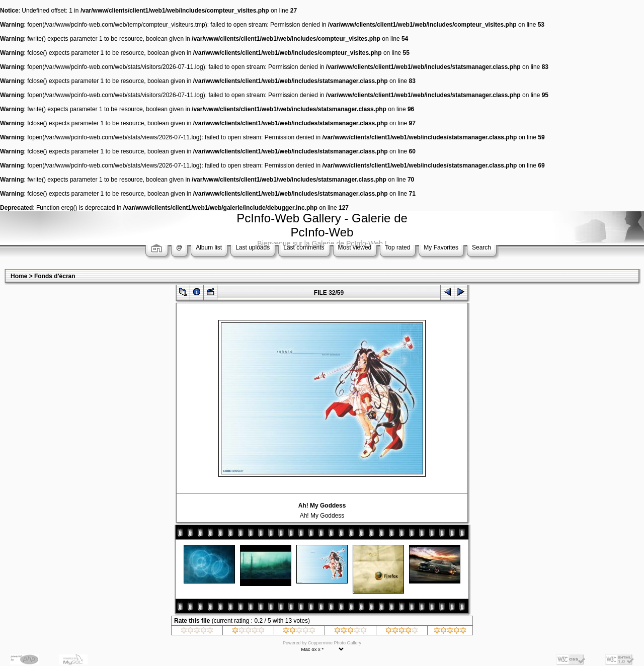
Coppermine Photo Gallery (335, 643)
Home (19, 276)
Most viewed (355, 247)
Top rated (397, 247)
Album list (209, 247)
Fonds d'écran (55, 276)
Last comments (304, 247)
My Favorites (441, 247)
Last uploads (253, 247)
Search (481, 247)
